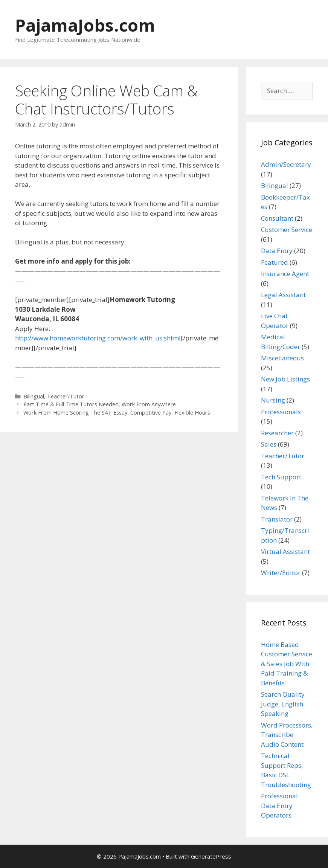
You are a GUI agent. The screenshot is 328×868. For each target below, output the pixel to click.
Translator (277, 519)
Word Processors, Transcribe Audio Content (287, 735)
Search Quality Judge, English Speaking (283, 704)
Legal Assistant (283, 295)
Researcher (277, 433)
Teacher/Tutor (66, 396)
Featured (275, 262)
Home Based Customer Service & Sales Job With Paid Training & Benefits (287, 664)
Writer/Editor (281, 573)
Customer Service (287, 230)
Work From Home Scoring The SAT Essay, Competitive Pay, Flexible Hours (117, 413)
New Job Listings (285, 379)
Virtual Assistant (285, 551)
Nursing (273, 400)
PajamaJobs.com (85, 25)
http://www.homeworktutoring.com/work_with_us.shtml (98, 338)
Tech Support (281, 477)
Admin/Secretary (286, 164)
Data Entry (277, 251)
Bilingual (34, 396)
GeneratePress (211, 856)
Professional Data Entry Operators (279, 805)
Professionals (281, 412)
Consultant (277, 218)
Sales (269, 444)
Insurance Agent (285, 274)
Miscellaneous (282, 358)
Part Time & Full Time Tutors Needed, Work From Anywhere (100, 404)
